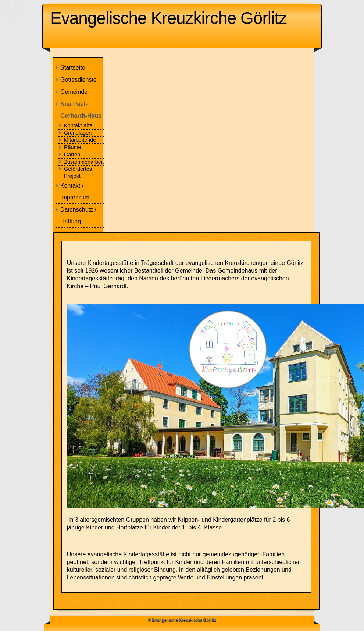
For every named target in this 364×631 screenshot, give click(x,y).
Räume (72, 147)
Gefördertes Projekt (78, 172)
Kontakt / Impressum (75, 192)
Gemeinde (74, 92)
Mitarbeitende (80, 140)
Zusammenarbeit (84, 162)
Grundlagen (78, 133)
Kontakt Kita (78, 125)
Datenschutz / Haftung (78, 215)
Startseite (73, 68)
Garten (72, 155)
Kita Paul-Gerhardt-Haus (81, 110)
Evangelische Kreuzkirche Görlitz (169, 18)
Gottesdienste (78, 80)
